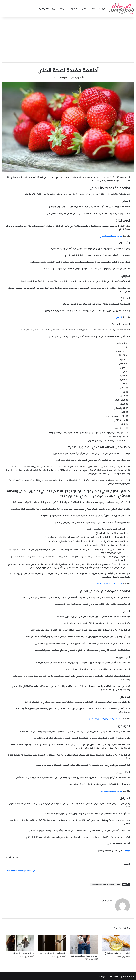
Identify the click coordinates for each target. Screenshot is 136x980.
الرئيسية (102, 9)
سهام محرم (76, 78)
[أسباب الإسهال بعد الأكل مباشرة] (84, 943)
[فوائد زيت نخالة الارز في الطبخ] (116, 942)
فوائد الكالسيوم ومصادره (111, 791)
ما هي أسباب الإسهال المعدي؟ (53, 952)
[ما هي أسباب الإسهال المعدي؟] (52, 942)
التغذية (74, 9)
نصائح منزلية (44, 9)
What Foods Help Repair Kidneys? (106, 885)
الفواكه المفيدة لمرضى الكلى (109, 584)
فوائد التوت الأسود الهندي (111, 236)
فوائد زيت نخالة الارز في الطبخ (117, 952)
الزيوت (53, 9)
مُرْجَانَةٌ (127, 851)
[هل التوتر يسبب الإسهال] (20, 942)
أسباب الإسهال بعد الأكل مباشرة (84, 955)
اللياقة (63, 9)
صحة (94, 9)
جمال (84, 9)
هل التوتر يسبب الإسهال (24, 952)
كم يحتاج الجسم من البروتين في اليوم (105, 719)
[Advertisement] (68, 40)
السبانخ (119, 317)
